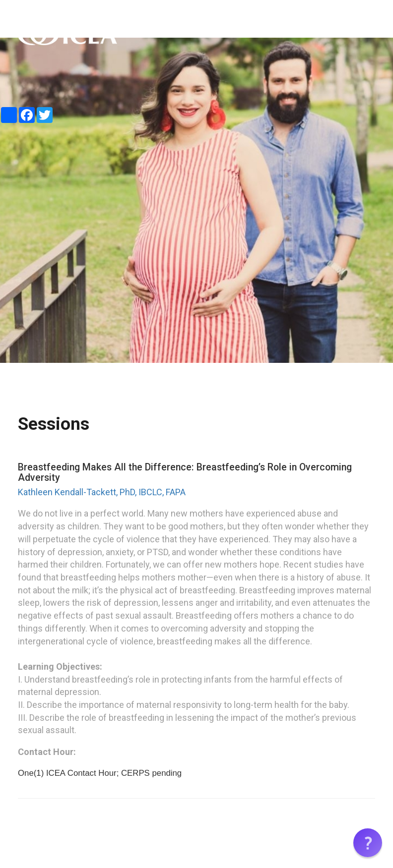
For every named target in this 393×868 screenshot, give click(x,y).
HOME (225, 28)
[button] (367, 842)
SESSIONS (314, 28)
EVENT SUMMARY (266, 28)
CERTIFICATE (355, 28)
